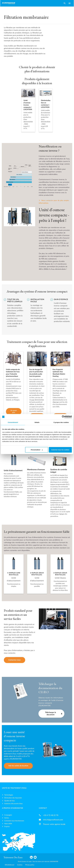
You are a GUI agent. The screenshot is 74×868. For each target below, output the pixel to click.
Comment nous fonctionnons (14, 821)
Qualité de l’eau (10, 801)
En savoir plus (14, 411)
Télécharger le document (51, 714)
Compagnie (8, 815)
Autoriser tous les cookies (60, 450)
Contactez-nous (15, 660)
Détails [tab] (37, 422)
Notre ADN (8, 824)
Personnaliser (37, 450)
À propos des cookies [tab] (61, 422)
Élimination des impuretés (13, 798)
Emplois (7, 827)
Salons (7, 818)
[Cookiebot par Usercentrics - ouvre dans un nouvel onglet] (63, 417)
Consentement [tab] (13, 422)
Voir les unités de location (18, 766)
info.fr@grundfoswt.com (53, 820)
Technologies (9, 795)
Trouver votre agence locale (54, 824)
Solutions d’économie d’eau (13, 804)
